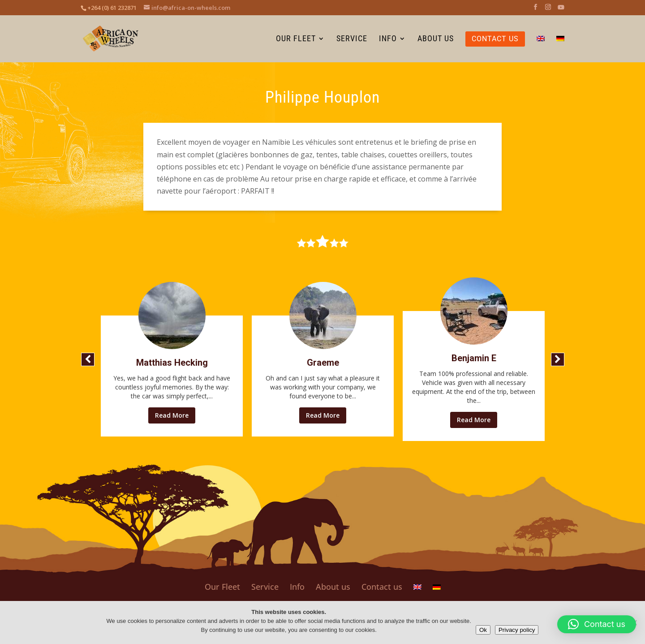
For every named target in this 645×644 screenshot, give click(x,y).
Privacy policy (517, 630)
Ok (483, 630)
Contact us (382, 587)
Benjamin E (474, 358)
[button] (88, 359)
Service (265, 587)
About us (333, 587)
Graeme (323, 363)
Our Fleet (222, 587)
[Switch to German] (560, 49)
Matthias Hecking (172, 363)
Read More (172, 415)
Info (297, 587)
